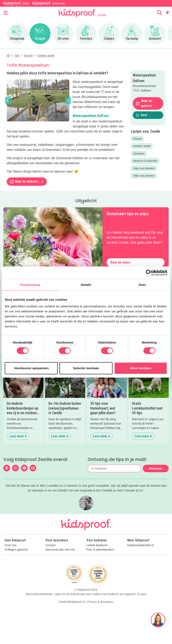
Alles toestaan (141, 368)
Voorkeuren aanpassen (31, 368)
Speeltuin (139, 153)
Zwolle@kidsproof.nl (72, 602)
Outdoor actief (142, 146)
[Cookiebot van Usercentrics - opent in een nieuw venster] (149, 273)
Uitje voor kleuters (144, 168)
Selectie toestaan (86, 368)
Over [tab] (142, 285)
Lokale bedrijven (97, 545)
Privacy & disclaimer (100, 602)
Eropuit (137, 139)
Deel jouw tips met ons (60, 550)
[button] (8, 101)
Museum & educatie (145, 161)
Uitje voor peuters (144, 176)
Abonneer (156, 468)
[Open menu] (6, 13)
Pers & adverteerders (100, 550)
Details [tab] (86, 285)
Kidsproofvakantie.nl (140, 545)
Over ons (11, 545)
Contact (51, 545)
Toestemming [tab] (30, 285)
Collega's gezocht (16, 550)
